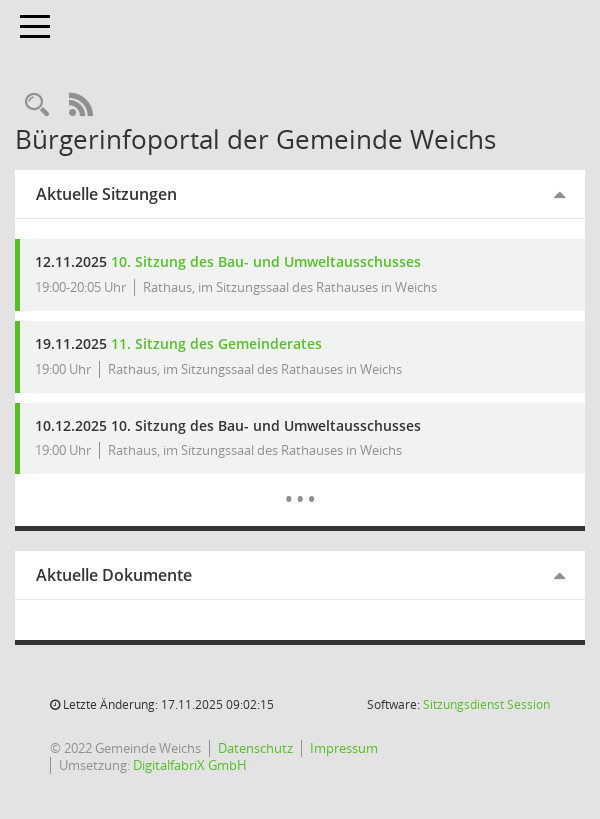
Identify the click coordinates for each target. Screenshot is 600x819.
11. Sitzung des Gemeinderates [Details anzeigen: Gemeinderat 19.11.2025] (216, 343)
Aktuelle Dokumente (114, 575)
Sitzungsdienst (486, 704)
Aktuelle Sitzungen (106, 194)
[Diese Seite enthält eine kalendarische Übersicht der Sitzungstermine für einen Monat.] (300, 484)
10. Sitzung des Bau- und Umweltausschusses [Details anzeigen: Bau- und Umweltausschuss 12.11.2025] (266, 261)
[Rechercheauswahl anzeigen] (37, 105)
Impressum (344, 748)
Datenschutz (255, 748)
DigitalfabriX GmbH (190, 765)
